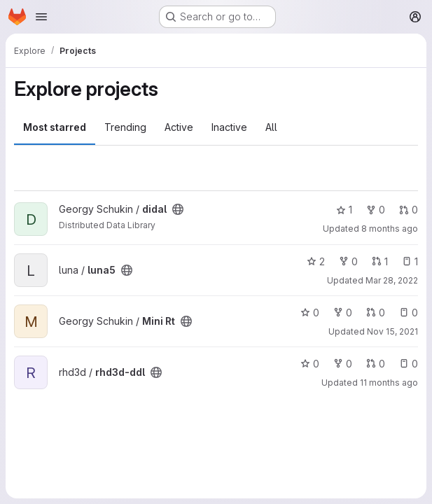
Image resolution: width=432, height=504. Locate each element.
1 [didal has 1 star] (344, 210)
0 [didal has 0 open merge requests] (409, 210)
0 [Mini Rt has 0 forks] (343, 313)
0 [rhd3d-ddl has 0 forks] (343, 364)
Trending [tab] (125, 127)
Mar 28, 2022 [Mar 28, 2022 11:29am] (392, 280)
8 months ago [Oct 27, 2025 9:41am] (390, 229)
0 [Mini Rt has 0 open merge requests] (376, 313)
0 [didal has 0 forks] (376, 210)
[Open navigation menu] (41, 17)
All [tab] (271, 127)
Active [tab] (179, 127)
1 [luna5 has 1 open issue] (410, 261)
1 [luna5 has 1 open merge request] (380, 261)
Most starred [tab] (55, 127)
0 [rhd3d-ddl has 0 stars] (310, 364)
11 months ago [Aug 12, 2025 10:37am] (389, 383)
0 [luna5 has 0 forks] (348, 261)
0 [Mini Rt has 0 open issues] (409, 313)
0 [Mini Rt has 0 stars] (310, 313)
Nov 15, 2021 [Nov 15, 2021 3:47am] (392, 331)
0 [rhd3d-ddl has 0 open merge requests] (376, 364)
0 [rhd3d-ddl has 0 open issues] (409, 364)
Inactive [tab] (229, 127)
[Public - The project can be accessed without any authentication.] (178, 209)
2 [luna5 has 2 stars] (316, 261)
